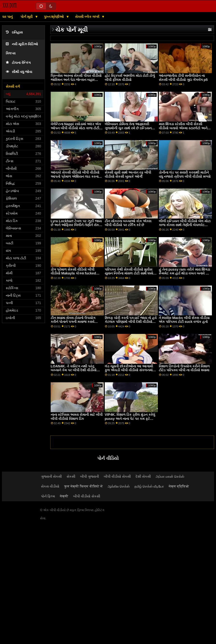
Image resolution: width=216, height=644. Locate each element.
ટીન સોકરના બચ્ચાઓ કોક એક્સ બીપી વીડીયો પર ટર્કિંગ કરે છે (128, 223)
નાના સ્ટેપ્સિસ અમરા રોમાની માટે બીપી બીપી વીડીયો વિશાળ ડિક (77, 417)
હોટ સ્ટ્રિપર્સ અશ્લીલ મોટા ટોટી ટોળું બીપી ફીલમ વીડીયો (130, 78)
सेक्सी (64, 496)
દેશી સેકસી (143, 476)
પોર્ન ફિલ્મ (48, 496)
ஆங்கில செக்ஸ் (119, 486)
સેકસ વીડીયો (50, 486)
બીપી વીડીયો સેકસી (117, 476)
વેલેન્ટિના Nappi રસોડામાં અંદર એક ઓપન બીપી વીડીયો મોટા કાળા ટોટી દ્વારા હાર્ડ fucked (76, 128)
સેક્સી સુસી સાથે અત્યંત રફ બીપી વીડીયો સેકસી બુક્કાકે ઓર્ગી (128, 174)
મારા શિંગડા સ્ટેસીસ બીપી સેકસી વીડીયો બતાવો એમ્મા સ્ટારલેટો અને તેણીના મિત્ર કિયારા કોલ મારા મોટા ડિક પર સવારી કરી (183, 130)
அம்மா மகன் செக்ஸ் (170, 476)
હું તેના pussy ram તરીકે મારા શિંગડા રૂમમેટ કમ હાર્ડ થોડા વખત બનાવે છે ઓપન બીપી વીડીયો (184, 273)
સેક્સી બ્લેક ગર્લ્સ (88, 17)
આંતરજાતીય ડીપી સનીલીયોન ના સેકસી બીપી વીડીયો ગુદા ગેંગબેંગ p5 (183, 78)
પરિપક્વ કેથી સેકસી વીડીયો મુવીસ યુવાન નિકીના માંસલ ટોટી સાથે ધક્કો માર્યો (129, 273)
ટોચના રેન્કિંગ (18, 63)
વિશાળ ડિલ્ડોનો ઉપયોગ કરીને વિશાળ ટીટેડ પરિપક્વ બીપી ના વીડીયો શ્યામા (184, 368)
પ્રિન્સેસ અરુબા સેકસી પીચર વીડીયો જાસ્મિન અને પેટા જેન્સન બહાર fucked (76, 80)
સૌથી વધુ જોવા (19, 72)
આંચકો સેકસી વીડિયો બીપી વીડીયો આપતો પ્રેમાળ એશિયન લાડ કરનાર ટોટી (75, 176)
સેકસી (71, 476)
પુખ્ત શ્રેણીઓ (54, 17)
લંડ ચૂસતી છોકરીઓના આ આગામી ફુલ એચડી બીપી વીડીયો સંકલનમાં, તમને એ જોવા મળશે (129, 370)
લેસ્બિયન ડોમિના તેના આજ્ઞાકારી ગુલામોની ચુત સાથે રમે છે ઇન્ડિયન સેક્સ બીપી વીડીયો (128, 128)
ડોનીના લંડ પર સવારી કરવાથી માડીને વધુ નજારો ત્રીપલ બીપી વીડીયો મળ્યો (185, 174)
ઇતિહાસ (14, 32)
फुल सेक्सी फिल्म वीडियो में (84, 486)
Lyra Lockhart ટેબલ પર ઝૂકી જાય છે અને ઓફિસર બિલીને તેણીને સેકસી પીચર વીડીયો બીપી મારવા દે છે (77, 225)
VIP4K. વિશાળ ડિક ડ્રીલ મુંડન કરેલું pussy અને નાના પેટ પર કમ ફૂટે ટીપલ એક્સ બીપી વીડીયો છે (130, 419)
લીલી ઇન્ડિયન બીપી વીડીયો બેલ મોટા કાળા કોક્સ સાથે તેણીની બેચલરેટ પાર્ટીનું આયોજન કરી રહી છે (185, 225)
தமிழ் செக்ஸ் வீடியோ (149, 486)
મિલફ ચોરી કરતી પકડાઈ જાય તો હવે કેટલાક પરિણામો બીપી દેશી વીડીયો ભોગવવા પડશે (131, 322)
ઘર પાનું (7, 17)
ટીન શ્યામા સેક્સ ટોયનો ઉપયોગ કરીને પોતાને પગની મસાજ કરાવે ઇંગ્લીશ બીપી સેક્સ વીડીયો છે (73, 322)
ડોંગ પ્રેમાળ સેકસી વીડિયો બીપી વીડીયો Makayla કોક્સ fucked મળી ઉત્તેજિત (73, 273)
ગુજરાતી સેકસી (51, 476)
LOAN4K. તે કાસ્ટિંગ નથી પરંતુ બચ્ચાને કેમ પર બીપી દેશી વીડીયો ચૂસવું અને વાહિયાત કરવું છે (74, 370)
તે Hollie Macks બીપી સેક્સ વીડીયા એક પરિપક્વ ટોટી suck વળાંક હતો (184, 320)
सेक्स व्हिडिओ (179, 486)
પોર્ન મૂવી (27, 17)
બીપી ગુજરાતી (90, 476)
